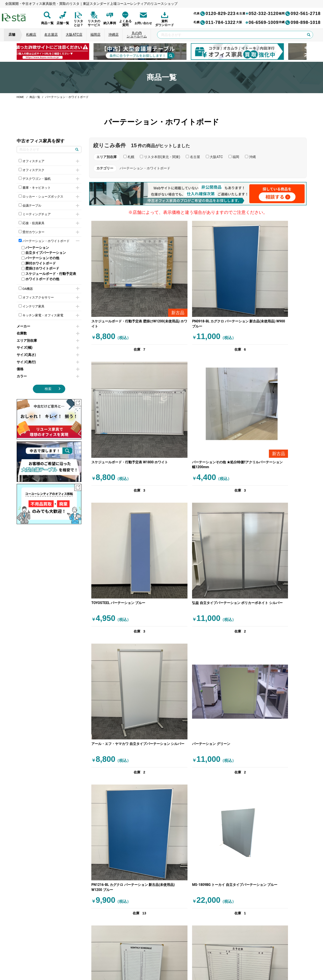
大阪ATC (214, 157)
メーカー (48, 333)
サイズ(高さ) (48, 361)
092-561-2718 (300, 14)
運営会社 (125, 956)
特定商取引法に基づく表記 (197, 956)
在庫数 (48, 340)
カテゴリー (105, 168)
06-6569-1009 (257, 22)
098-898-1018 (300, 22)
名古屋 (193, 157)
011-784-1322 (215, 22)
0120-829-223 (215, 14)
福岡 (234, 157)
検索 (48, 395)
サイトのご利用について (154, 956)
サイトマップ (231, 956)
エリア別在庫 (48, 347)
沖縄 (250, 157)
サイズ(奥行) (48, 368)
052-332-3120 (257, 14)
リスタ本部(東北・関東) (160, 157)
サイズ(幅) (48, 354)
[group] (64, 52)
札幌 (129, 157)
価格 (48, 375)
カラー (48, 383)
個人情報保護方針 (98, 956)
